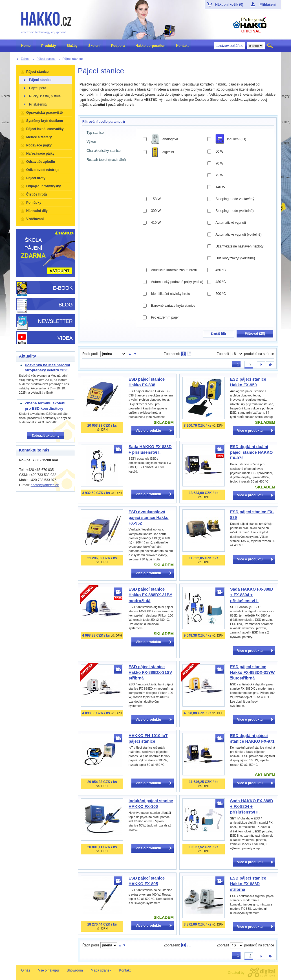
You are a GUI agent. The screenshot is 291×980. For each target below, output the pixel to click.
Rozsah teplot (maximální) (106, 160)
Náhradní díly (37, 211)
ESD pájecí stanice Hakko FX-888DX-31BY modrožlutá (150, 595)
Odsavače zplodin (41, 162)
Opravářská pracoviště (44, 113)
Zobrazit (223, 354)
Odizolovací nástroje (43, 170)
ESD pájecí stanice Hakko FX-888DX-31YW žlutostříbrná (252, 672)
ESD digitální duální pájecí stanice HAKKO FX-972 (251, 452)
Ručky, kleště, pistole (42, 96)
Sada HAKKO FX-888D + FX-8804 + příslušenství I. (252, 595)
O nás (26, 970)
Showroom (75, 970)
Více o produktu (148, 431)
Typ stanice (95, 133)
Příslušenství (36, 104)
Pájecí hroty (36, 178)
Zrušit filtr (219, 334)
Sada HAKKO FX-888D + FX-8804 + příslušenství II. (252, 806)
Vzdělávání (35, 219)
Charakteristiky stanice (104, 151)
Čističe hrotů (37, 194)
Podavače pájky (39, 145)
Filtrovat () (255, 334)
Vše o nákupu (48, 970)
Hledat (271, 46)
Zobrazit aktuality (46, 436)
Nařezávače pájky (40, 154)
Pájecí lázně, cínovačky (45, 129)
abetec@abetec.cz (45, 485)
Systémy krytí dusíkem (45, 121)
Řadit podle (91, 354)
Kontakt (125, 970)
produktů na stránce (259, 354)
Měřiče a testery (39, 137)
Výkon (91, 142)
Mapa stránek (101, 970)
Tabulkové (189, 354)
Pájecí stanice (37, 72)
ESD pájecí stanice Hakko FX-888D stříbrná (248, 884)
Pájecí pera (35, 88)
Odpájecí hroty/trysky (44, 186)
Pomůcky (34, 203)
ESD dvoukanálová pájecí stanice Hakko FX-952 (149, 518)
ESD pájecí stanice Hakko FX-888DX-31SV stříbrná (150, 672)
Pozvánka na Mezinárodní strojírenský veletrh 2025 (48, 368)
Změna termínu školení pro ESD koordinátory (45, 406)
